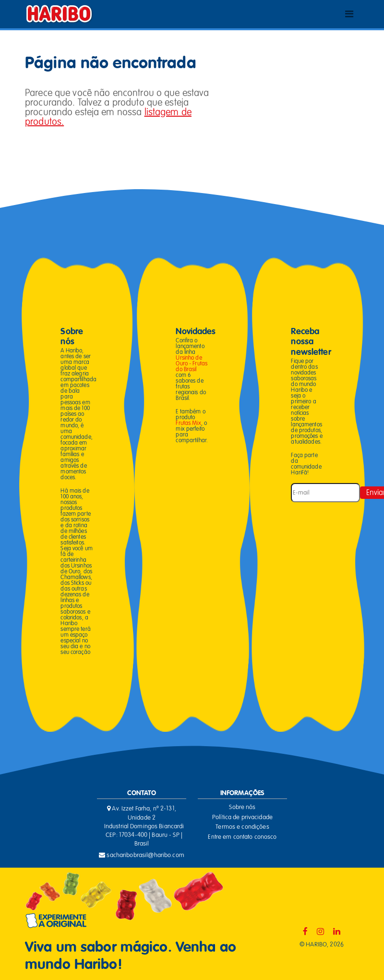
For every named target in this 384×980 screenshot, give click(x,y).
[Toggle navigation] (349, 14)
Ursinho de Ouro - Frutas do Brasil (192, 363)
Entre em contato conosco (242, 837)
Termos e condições (242, 827)
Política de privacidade (242, 817)
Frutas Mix (188, 423)
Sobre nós (242, 807)
